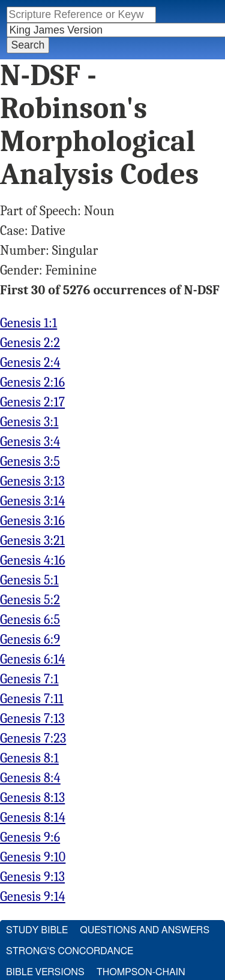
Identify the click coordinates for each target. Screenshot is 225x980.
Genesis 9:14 (33, 897)
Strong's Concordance (70, 951)
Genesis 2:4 (30, 363)
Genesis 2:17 (32, 402)
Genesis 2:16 (32, 382)
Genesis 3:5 (30, 462)
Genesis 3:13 (32, 481)
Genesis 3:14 (32, 501)
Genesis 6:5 (30, 620)
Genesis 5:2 (30, 600)
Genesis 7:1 (29, 679)
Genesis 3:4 (30, 442)
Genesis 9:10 (33, 857)
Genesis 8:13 (32, 798)
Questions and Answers (145, 930)
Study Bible (37, 930)
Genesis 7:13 (32, 719)
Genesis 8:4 (30, 778)
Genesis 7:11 (32, 699)
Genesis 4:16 (33, 560)
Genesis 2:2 (30, 343)
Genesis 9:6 (30, 837)
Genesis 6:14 (33, 659)
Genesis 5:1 (29, 580)
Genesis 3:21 (32, 541)
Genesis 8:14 (33, 818)
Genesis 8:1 (29, 758)
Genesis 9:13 (32, 877)
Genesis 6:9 (30, 640)
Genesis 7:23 (33, 738)
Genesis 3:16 (32, 521)
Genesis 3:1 (29, 422)
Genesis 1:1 (28, 323)
